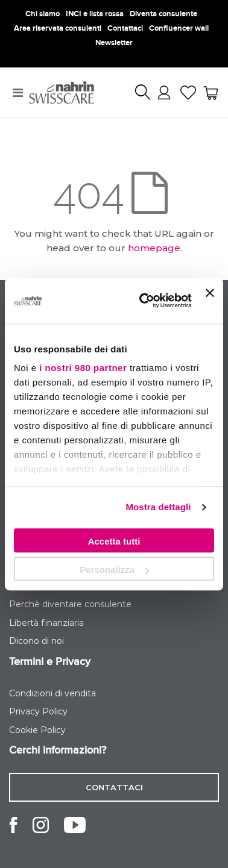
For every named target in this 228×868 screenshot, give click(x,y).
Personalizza (114, 570)
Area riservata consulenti (58, 28)
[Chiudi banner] (210, 301)
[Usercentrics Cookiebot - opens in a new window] (144, 301)
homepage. (155, 248)
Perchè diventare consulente (70, 604)
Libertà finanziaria (46, 623)
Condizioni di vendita (52, 693)
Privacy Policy (38, 711)
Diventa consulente (163, 14)
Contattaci (125, 28)
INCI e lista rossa (95, 14)
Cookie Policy (37, 730)
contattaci (114, 787)
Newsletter (114, 43)
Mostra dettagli (158, 507)
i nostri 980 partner (83, 368)
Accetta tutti (114, 541)
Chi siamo (43, 14)
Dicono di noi (36, 641)
